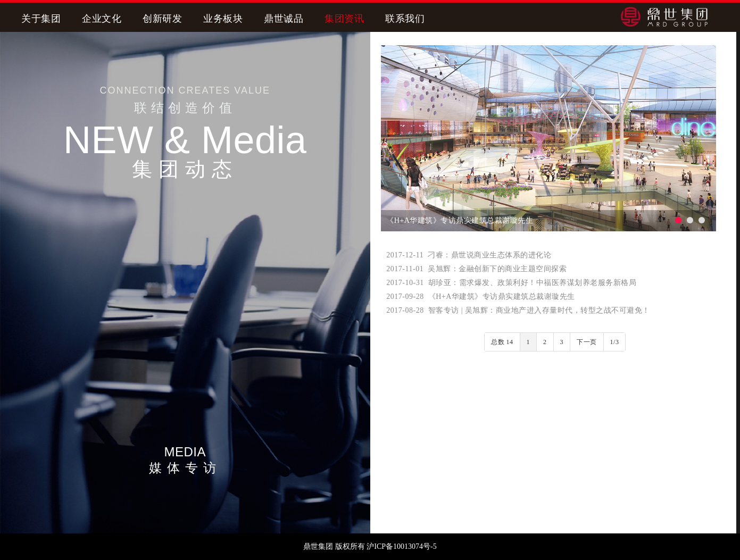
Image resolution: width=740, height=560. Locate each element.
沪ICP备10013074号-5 (401, 546)
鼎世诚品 (284, 19)
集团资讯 (344, 19)
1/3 (615, 342)
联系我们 (405, 19)
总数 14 (502, 342)
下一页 (587, 342)
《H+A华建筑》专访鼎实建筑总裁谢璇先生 (460, 220)
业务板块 (223, 19)
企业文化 (102, 19)
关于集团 (41, 19)
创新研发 (162, 19)
